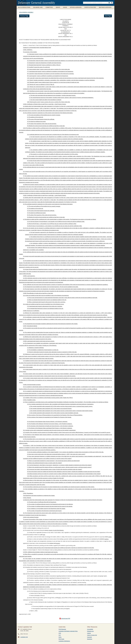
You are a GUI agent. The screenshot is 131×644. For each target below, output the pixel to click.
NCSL (60, 637)
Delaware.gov (90, 631)
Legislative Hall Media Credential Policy (68, 631)
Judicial (89, 633)
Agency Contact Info (92, 635)
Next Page (108, 16)
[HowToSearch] (109, 3)
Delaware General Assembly (36, 3)
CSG (60, 633)
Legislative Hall (24, 637)
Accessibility (90, 629)
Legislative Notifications (64, 641)
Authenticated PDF (66, 619)
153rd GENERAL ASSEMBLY (26, 12)
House (65, 7)
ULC (60, 635)
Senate (58, 7)
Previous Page (24, 16)
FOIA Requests (62, 629)
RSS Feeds (61, 639)
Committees (49, 7)
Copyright (89, 637)
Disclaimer (90, 639)
